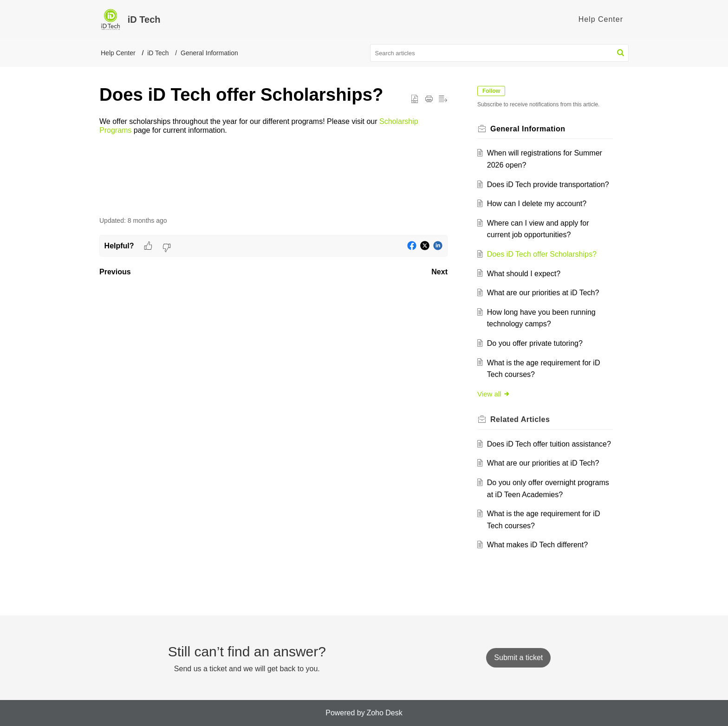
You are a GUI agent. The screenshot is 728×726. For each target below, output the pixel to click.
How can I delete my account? (537, 204)
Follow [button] (491, 91)
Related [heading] (520, 419)
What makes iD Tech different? (537, 545)
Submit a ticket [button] (518, 658)
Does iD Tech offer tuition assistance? (549, 444)
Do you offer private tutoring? (535, 343)
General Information (209, 53)
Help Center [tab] (601, 19)
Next (439, 272)
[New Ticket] (518, 658)
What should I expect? (524, 274)
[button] (621, 53)
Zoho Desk (384, 713)
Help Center (118, 53)
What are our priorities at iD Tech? (543, 293)
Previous (115, 272)
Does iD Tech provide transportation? (548, 185)
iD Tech (158, 53)
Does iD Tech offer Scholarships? (542, 254)
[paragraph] (273, 126)
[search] (500, 53)
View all (494, 394)
